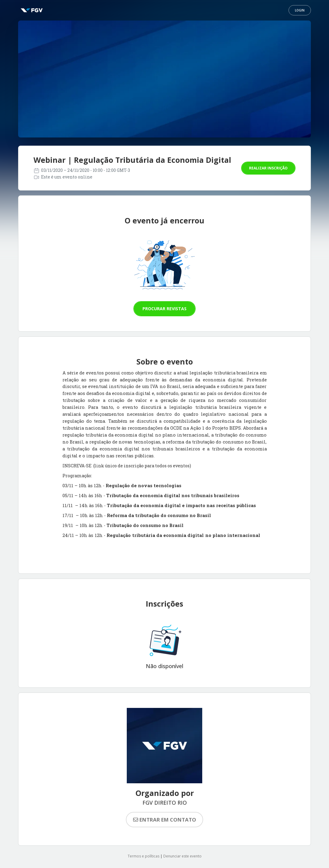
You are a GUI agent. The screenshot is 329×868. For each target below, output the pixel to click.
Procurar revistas (164, 309)
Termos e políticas (144, 856)
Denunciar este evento (182, 856)
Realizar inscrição (268, 168)
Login (300, 10)
